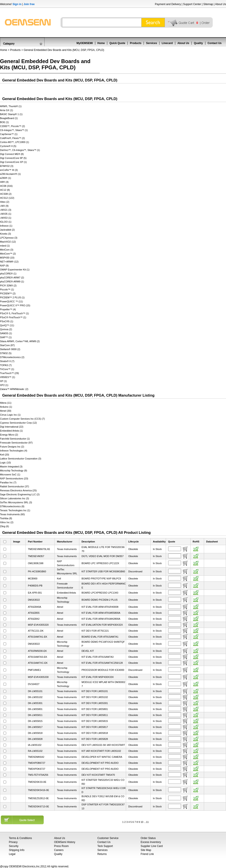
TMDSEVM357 (36, 556)
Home (101, 43)
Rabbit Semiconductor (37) (15, 486)
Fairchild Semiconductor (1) (15, 439)
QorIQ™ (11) (7, 325)
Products (136, 43)
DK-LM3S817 (35, 727)
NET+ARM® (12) (9, 262)
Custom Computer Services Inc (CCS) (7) (22, 419)
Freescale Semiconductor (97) (16, 443)
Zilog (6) (4, 526)
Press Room (61, 846)
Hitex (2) (5, 202)
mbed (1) (5, 246)
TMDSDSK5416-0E (38, 790)
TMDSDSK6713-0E (38, 806)
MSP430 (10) (7, 258)
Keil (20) (5, 455)
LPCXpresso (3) (9, 238)
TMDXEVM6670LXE (39, 549)
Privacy (13, 842)
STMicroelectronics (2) (12, 357)
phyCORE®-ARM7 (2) (12, 278)
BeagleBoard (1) (9, 118)
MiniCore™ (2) (8, 254)
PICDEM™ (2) (8, 293)
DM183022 (34, 644)
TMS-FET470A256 (38, 775)
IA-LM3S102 (35, 745)
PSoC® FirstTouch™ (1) (13, 317)
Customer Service (108, 838)
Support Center (192, 4)
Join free (29, 4)
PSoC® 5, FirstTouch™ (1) (14, 313)
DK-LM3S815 (35, 721)
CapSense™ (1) (9, 134)
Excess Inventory (151, 842)
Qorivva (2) (6, 329)
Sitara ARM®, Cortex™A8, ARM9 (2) (20, 341)
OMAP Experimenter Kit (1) (15, 270)
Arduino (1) (6, 407)
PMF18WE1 (34, 670)
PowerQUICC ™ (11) (11, 301)
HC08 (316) (6, 186)
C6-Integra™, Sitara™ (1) (14, 130)
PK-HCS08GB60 (37, 571)
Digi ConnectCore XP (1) (13, 162)
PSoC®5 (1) (7, 321)
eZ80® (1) (6, 178)
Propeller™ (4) (8, 309)
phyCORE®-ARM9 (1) (12, 282)
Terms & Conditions (20, 838)
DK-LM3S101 (35, 691)
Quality (198, 43)
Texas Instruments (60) (12, 514)
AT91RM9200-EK (37, 651)
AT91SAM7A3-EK (38, 657)
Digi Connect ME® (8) (12, 154)
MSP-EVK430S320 (38, 625)
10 (142, 822)
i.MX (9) (4, 206)
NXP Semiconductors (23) (14, 478)
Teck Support (105, 846)
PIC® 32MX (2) (8, 285)
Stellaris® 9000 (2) (10, 349)
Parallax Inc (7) (8, 482)
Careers (59, 850)
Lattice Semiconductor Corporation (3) (21, 459)
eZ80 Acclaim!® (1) (10, 174)
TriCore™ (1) (7, 369)
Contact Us (215, 43)
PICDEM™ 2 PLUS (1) (12, 297)
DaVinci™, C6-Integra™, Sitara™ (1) (20, 150)
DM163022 (34, 600)
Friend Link (147, 854)
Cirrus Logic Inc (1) (10, 415)
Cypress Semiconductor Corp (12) (18, 423)
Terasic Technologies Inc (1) (15, 510)
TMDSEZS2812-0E (38, 798)
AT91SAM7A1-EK (38, 637)
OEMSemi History (65, 842)
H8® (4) (4, 182)
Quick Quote (117, 43)
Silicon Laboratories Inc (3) (15, 498)
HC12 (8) (5, 190)
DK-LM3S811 (35, 715)
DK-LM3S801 (35, 709)
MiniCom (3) (7, 250)
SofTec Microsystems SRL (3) (16, 502)
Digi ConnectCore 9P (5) (13, 158)
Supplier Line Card (152, 846)
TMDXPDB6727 (37, 763)
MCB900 (33, 579)
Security (14, 846)
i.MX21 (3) (6, 210)
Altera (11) (6, 403)
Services (151, 43)
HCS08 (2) (6, 194)
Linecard (167, 43)
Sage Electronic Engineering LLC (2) (20, 494)
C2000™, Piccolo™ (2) (13, 126)
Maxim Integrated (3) (11, 467)
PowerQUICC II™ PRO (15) (15, 305)
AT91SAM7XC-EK (38, 663)
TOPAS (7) (6, 365)
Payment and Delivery (168, 4)
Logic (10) (5, 463)
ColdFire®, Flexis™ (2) (12, 138)
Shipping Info (17, 850)
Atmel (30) (6, 411)
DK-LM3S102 (35, 697)
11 (147, 822)
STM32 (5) (6, 353)
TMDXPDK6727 (37, 769)
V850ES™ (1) (8, 377)
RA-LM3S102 (35, 751)
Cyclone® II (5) (8, 146)
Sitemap (208, 4)
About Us (221, 4)
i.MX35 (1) (6, 214)
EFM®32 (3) (7, 166)
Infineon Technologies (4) (14, 451)
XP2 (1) (4, 385)
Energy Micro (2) (9, 435)
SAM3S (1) (6, 333)
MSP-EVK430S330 (38, 677)
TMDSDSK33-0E (37, 782)
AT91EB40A (35, 607)
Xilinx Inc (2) (7, 522)
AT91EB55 (34, 613)
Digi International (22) (12, 427)
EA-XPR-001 (35, 593)
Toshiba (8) (6, 518)
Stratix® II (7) (7, 361)
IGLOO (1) (6, 222)
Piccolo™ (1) (7, 289)
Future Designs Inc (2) (12, 447)
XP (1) (3, 381)
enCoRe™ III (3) (9, 170)
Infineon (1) (6, 226)
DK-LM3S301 (35, 703)
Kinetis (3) (6, 234)
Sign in (17, 4)
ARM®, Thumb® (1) (11, 106)
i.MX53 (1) (6, 218)
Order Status (148, 838)
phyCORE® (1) (8, 274)
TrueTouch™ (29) (9, 373)
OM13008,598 (36, 563)
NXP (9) (4, 266)
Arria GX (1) (7, 110)
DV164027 (34, 684)
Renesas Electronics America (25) (18, 490)
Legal (12, 854)
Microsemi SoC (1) (10, 475)
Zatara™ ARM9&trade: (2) (14, 389)
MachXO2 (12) (8, 242)
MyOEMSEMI (85, 43)
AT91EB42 (34, 619)
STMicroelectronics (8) (12, 506)
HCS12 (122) (7, 198)
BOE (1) (4, 122)
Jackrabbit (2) (7, 230)
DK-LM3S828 (35, 739)
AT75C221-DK (36, 631)
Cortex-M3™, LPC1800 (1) (15, 142)
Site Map (146, 850)
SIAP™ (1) (6, 337)
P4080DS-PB (35, 586)
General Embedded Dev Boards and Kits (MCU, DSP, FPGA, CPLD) (64, 50)
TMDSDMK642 (36, 757)
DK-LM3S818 (35, 733)
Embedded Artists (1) (11, 431)
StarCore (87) (7, 345)
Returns (102, 854)
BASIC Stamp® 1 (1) (11, 114)
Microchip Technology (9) (14, 471)
